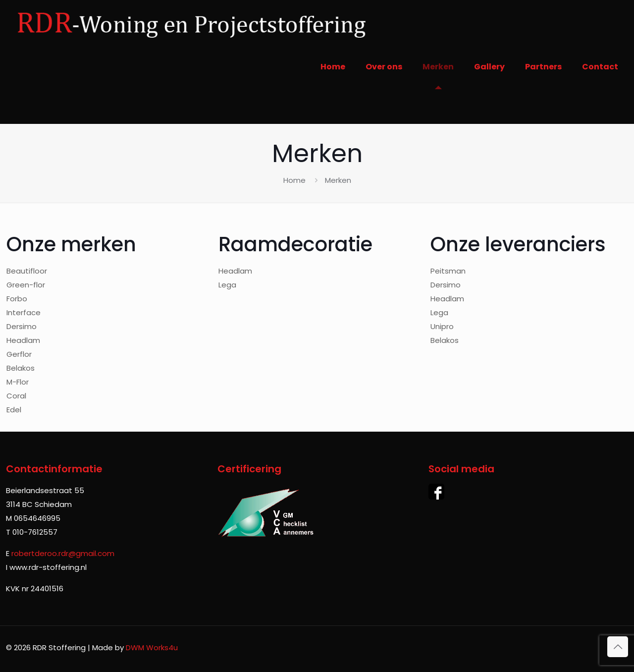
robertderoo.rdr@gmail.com (63, 553)
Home (294, 180)
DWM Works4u (152, 647)
